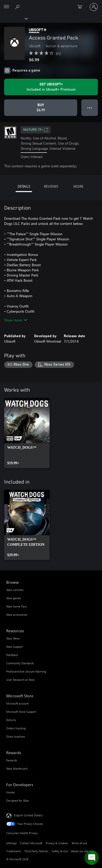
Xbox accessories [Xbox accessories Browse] (17, 615)
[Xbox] (14, 18)
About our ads (80, 851)
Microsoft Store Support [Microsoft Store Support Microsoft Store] (21, 712)
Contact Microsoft (31, 843)
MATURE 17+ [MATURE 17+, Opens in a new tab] (36, 130)
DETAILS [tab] (24, 186)
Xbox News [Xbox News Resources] (13, 638)
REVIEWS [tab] (51, 186)
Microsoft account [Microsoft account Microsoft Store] (17, 703)
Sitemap (11, 843)
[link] (27, 433)
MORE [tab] (78, 186)
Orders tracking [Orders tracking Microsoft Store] (16, 728)
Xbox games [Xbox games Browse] (14, 598)
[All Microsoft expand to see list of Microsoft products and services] (6, 7)
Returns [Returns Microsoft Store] (11, 720)
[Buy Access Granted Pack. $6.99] (41, 108)
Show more (16, 320)
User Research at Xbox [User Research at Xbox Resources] (20, 680)
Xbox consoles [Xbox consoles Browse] (15, 590)
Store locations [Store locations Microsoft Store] (16, 736)
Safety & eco (60, 851)
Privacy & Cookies (57, 843)
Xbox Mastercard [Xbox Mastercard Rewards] (17, 768)
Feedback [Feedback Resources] (12, 655)
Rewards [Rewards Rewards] (12, 760)
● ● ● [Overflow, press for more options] (90, 108)
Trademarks (14, 851)
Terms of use (79, 843)
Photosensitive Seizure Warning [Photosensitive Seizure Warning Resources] (26, 671)
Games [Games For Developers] (11, 792)
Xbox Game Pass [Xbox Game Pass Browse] (17, 606)
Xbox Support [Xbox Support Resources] (14, 647)
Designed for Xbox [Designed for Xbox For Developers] (18, 800)
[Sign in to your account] (94, 7)
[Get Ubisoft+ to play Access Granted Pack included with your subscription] (51, 87)
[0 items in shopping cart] (81, 7)
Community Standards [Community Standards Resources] (20, 663)
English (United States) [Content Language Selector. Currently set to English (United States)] (28, 815)
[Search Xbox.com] (18, 7)
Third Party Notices (36, 851)
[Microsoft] (51, 4)
